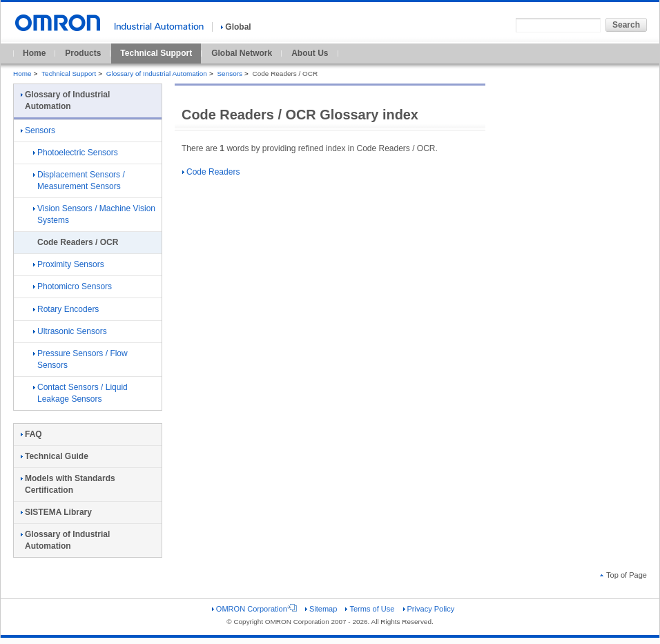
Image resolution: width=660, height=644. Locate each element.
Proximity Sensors (69, 264)
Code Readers (211, 172)
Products (83, 53)
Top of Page (623, 575)
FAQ (31, 434)
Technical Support (156, 53)
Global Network (242, 53)
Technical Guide (55, 456)
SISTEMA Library (56, 512)
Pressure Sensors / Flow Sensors (80, 359)
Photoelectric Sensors (76, 153)
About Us (310, 53)
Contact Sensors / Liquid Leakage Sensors (80, 393)
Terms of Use (370, 609)
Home (34, 53)
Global (236, 27)
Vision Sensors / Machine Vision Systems (94, 214)
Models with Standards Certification (68, 484)
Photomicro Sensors (72, 286)
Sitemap (321, 609)
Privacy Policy (429, 609)
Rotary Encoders (66, 309)
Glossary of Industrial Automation (157, 74)
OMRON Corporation (254, 609)
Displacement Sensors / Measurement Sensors (79, 180)
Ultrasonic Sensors (70, 331)
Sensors (230, 74)
